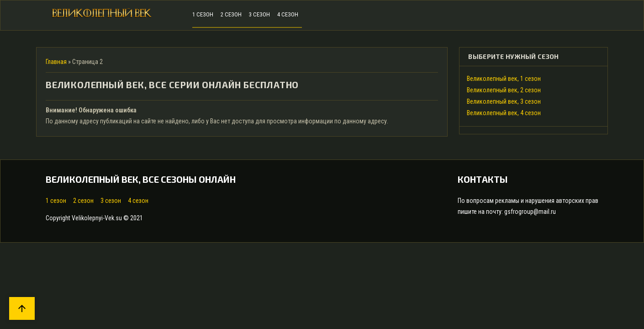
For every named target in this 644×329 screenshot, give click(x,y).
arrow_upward (22, 308)
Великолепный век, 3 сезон (504, 101)
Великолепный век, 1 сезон (504, 79)
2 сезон (83, 201)
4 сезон (138, 201)
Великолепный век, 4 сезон (504, 113)
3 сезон (111, 201)
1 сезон (56, 201)
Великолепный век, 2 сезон (504, 90)
